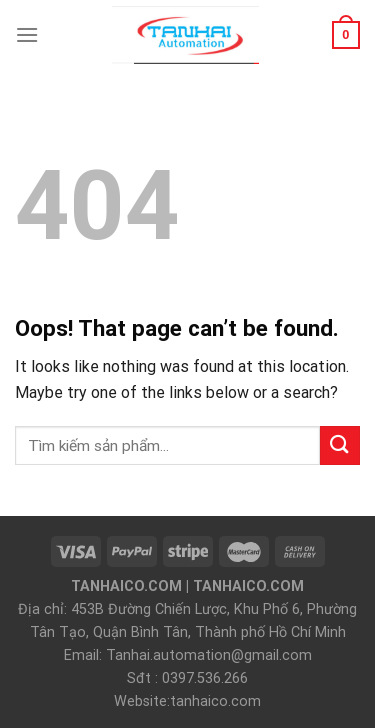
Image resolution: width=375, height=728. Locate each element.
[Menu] (27, 34)
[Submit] (340, 445)
